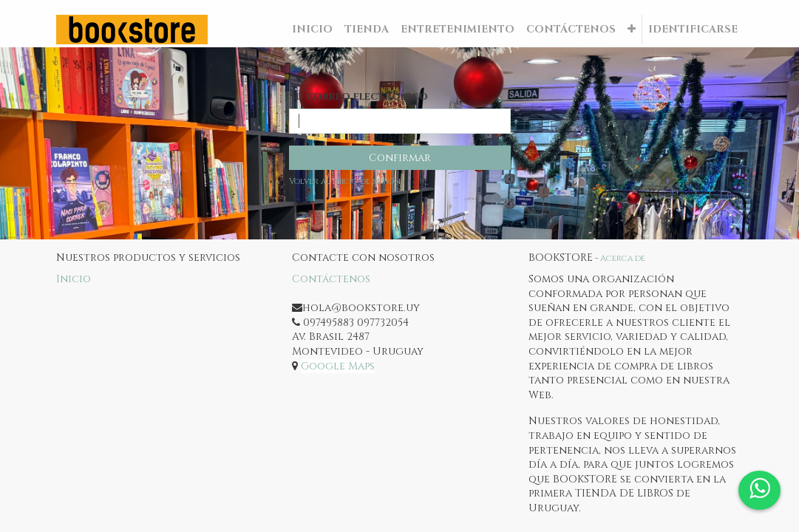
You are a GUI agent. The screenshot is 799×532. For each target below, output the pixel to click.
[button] (632, 30)
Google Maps (338, 366)
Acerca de (623, 258)
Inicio (74, 279)
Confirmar (400, 158)
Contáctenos (331, 279)
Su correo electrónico (358, 96)
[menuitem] (312, 30)
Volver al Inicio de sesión (345, 181)
